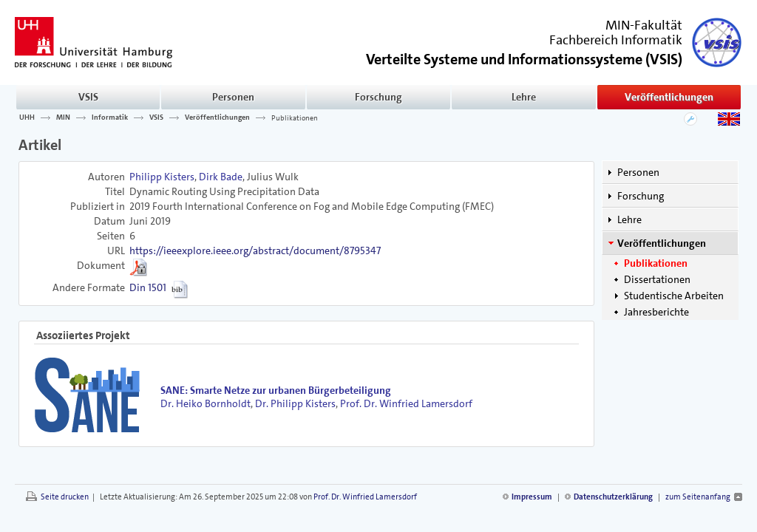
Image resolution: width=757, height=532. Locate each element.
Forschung (378, 97)
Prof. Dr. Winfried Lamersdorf (406, 403)
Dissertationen (657, 279)
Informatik (110, 117)
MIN (63, 117)
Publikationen (295, 117)
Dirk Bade (221, 177)
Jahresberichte (656, 312)
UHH (27, 117)
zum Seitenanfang (698, 497)
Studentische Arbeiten (674, 296)
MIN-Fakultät (644, 25)
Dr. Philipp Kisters (295, 403)
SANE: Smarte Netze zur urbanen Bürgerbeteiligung (276, 390)
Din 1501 (148, 287)
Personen (233, 97)
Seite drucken (65, 497)
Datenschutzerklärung (613, 497)
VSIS (88, 97)
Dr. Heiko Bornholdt (206, 403)
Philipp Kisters (162, 177)
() (524, 58)
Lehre (524, 97)
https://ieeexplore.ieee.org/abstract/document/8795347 (255, 250)
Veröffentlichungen (669, 97)
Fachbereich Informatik (616, 40)
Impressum (532, 497)
